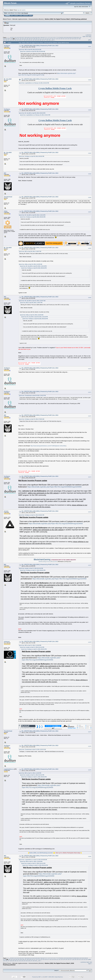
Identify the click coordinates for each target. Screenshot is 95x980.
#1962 (90, 80)
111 (41, 39)
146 (43, 40)
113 (45, 39)
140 (29, 40)
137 (22, 40)
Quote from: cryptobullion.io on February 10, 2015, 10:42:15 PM (34, 83)
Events (55, 561)
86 (71, 37)
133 (13, 40)
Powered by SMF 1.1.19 (38, 977)
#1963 (90, 110)
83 (66, 37)
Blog (45, 561)
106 (30, 39)
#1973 (90, 477)
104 (25, 39)
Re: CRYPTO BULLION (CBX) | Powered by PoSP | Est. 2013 (40, 46)
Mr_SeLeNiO (8, 79)
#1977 (90, 732)
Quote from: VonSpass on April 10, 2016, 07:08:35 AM (32, 419)
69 (43, 37)
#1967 (90, 212)
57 (24, 37)
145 (40, 40)
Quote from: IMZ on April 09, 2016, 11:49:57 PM (30, 251)
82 (64, 37)
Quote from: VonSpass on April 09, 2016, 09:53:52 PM (32, 156)
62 (32, 37)
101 (18, 39)
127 (77, 39)
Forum (48, 561)
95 (7, 39)
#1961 (90, 46)
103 (23, 39)
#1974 (90, 512)
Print (90, 40)
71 (47, 37)
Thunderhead (8, 197)
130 (6, 40)
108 (34, 39)
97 (10, 39)
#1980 (90, 856)
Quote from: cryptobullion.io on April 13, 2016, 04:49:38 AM (33, 860)
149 (49, 40)
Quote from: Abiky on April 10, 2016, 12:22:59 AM (31, 264)
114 (48, 39)
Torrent (26, 13)
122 (66, 39)
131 (9, 40)
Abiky (6, 211)
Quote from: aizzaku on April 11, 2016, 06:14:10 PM (31, 568)
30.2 (22, 13)
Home (8, 15)
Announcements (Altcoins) (36, 19)
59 (27, 37)
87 (72, 37)
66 (38, 37)
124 (70, 39)
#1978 (90, 746)
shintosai (7, 641)
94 (5, 39)
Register (26, 15)
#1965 (90, 174)
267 (53, 40)
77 (56, 37)
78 (58, 37)
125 (73, 39)
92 (81, 37)
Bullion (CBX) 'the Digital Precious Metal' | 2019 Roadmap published (66, 19)
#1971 (90, 392)
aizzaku (6, 511)
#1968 (90, 248)
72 (48, 37)
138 (24, 40)
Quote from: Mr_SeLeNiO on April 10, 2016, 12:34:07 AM (32, 301)
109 (36, 39)
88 (74, 37)
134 (15, 40)
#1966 (90, 198)
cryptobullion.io (9, 769)
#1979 (90, 770)
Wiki (52, 561)
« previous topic (85, 962)
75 (53, 37)
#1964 (90, 153)
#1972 (90, 416)
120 (61, 39)
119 (59, 39)
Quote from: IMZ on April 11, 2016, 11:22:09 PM (30, 645)
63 (34, 37)
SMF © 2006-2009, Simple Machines (54, 977)
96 (9, 39)
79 (59, 37)
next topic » (90, 963)
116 (52, 39)
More (30, 15)
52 (16, 37)
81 (63, 37)
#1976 (90, 642)
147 (45, 40)
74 (51, 37)
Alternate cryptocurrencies (20, 19)
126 (75, 39)
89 (76, 37)
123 (68, 39)
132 (11, 40)
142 (33, 40)
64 (35, 37)
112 (43, 39)
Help (12, 15)
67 (40, 37)
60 (29, 37)
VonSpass (7, 46)
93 (4, 39)
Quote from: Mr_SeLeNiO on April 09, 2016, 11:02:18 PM (32, 215)
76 (55, 37)
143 (36, 40)
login (19, 10)
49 (11, 37)
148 (47, 40)
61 (30, 37)
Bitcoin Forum (7, 19)
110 (39, 39)
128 (80, 39)
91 (79, 37)
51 (14, 37)
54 (19, 37)
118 (57, 39)
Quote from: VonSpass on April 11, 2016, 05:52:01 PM (32, 515)
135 (18, 40)
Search (16, 15)
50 (12, 37)
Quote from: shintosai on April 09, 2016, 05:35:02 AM (33, 51)
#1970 (90, 369)
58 (25, 37)
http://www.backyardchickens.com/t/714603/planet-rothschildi (48, 446)
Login (21, 15)
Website (41, 561)
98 (12, 39)
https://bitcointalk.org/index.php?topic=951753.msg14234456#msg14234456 (54, 487)
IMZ (5, 173)
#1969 (90, 298)
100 (16, 39)
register (23, 10)
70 (45, 37)
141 (31, 40)
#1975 (90, 565)
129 (4, 40)
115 (50, 39)
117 (55, 39)
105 (27, 39)
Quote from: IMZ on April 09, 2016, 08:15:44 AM (30, 50)
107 (32, 39)
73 (50, 37)
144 (38, 40)
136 (20, 40)
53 (17, 37)
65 (37, 37)
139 (27, 40)
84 (68, 37)
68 (42, 37)
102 (21, 39)
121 (64, 39)
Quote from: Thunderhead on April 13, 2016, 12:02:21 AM (32, 749)
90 (77, 37)
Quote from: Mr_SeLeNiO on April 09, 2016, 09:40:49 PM (32, 113)
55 (21, 37)
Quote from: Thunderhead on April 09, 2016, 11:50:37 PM (32, 396)
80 (61, 37)
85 (69, 37)
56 (22, 37)
